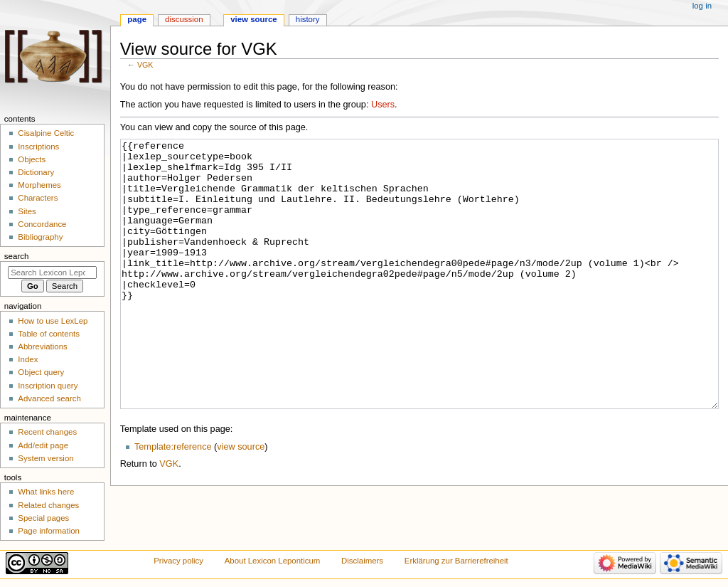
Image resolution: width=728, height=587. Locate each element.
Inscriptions (38, 147)
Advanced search (49, 398)
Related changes (48, 505)
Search (17, 256)
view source (241, 500)
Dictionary (36, 172)
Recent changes (47, 432)
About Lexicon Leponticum (273, 561)
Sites (27, 211)
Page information (49, 531)
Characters (38, 198)
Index (28, 359)
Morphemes (39, 185)
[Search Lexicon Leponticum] (52, 273)
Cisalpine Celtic (46, 133)
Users (383, 105)
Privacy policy (178, 561)
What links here (46, 492)
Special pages (43, 518)
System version (45, 458)
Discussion (184, 19)
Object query (41, 372)
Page (137, 19)
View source (254, 19)
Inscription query (48, 386)
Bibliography (40, 237)
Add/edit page (43, 445)
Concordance (42, 224)
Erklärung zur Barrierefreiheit (456, 561)
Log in (702, 6)
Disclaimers (362, 561)
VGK (145, 65)
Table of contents (49, 334)
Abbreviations (42, 347)
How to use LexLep (53, 321)
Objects (32, 159)
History (308, 19)
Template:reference (173, 500)
